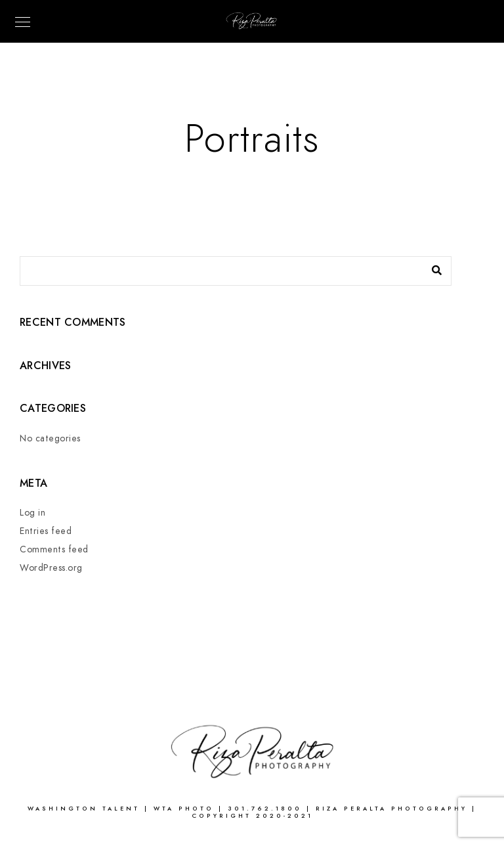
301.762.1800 (265, 809)
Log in (32, 513)
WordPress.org (51, 568)
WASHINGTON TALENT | (91, 809)
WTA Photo (186, 809)
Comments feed (54, 549)
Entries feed (46, 531)
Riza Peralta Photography (394, 809)
